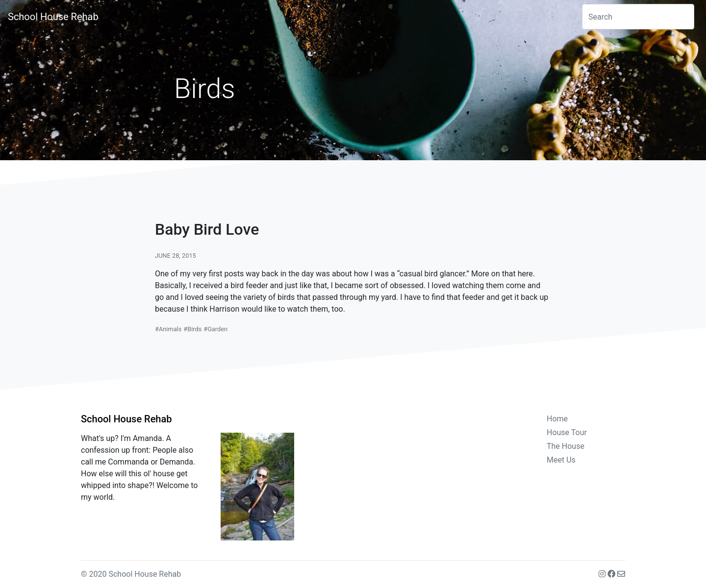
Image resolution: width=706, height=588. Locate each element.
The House (566, 446)
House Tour (567, 432)
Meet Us (561, 460)
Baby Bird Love (207, 229)
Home (557, 419)
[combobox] (638, 17)
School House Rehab (53, 17)
